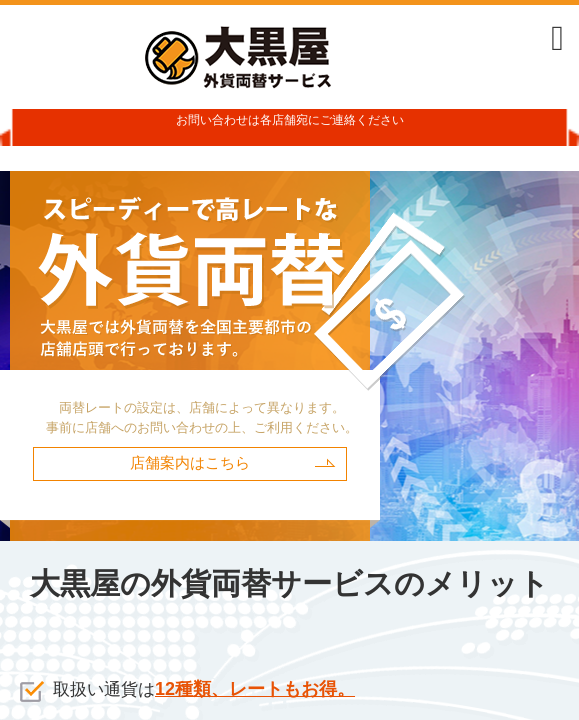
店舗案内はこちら (190, 463)
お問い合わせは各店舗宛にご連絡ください (290, 120)
